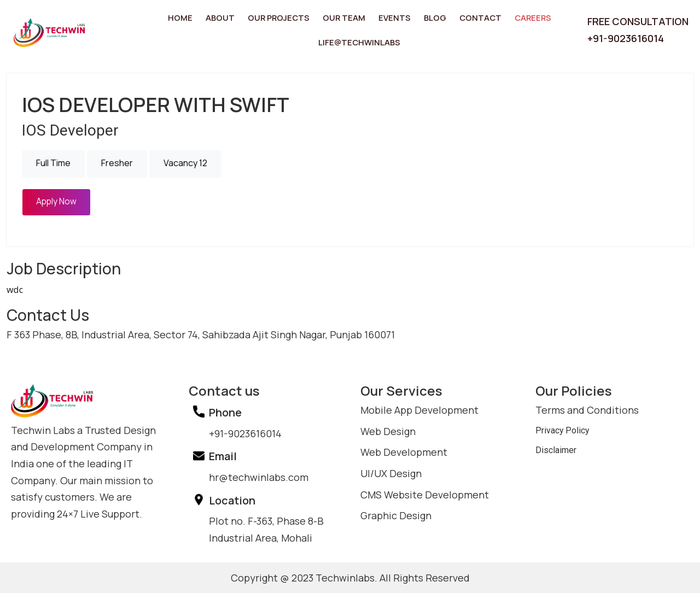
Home (189, 17)
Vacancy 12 (185, 162)
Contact (474, 17)
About (227, 17)
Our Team (345, 17)
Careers (524, 17)
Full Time (53, 162)
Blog (430, 17)
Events (392, 17)
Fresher (117, 162)
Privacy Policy (565, 430)
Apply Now (57, 201)
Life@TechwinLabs (359, 41)
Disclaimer (558, 451)
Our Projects (282, 17)
